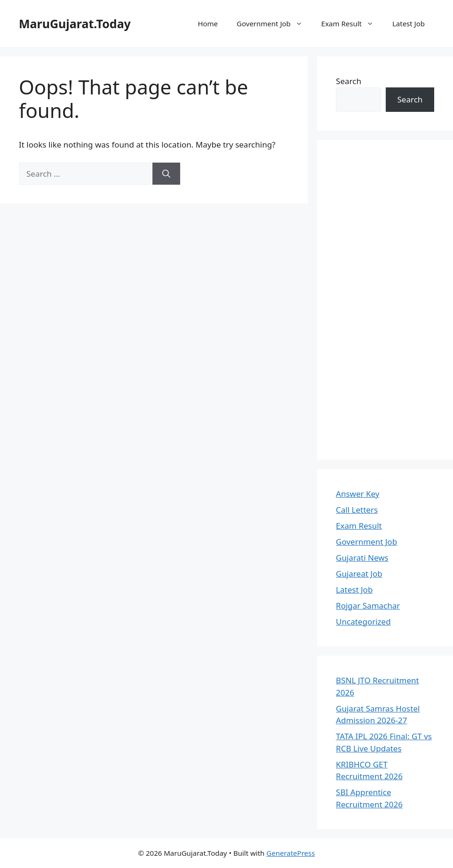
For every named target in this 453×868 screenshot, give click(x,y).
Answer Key (358, 494)
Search (349, 81)
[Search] (166, 174)
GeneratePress (290, 853)
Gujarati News (362, 558)
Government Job (274, 23)
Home (208, 23)
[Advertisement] (385, 300)
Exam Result (352, 23)
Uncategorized (363, 622)
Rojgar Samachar (368, 606)
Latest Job (409, 23)
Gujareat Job (359, 574)
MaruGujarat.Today (75, 23)
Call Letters (357, 510)
